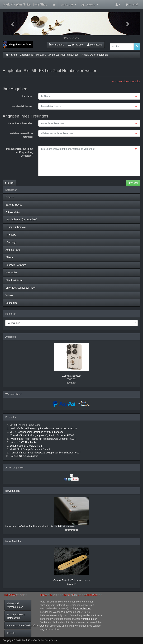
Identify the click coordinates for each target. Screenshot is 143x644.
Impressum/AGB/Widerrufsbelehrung (19, 626)
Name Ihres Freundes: (20, 123)
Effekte (9, 257)
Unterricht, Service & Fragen (21, 288)
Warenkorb (56, 45)
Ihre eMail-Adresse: (22, 106)
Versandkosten (83, 609)
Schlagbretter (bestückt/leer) (21, 219)
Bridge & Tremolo (16, 227)
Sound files (11, 303)
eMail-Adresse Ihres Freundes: (22, 135)
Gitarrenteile (26, 55)
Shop (14, 55)
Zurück (9, 183)
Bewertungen (13, 491)
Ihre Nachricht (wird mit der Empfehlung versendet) (20, 152)
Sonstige (11, 242)
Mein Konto (95, 45)
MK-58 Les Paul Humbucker (63, 55)
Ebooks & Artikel (14, 280)
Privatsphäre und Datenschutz (16, 616)
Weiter (133, 183)
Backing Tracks (14, 205)
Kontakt (11, 633)
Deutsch (90, 5)
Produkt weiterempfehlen (94, 55)
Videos (9, 295)
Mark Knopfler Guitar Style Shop (25, 4)
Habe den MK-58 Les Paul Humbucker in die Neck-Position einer (40, 526)
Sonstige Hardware (16, 265)
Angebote (11, 337)
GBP (69, 5)
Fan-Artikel (11, 273)
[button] (13, 24)
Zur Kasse (76, 45)
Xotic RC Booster (71, 376)
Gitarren (10, 197)
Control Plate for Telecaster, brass (71, 580)
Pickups (40, 55)
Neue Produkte (13, 541)
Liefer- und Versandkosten (15, 605)
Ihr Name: (28, 96)
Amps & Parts (13, 250)
